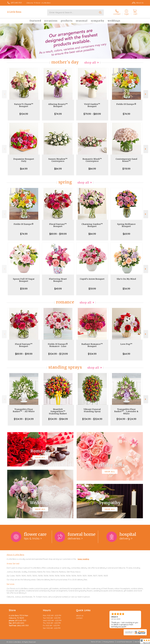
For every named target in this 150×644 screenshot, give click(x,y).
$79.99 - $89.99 (92, 114)
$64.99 (24, 169)
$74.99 (58, 114)
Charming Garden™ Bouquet (92, 225)
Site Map (138, 642)
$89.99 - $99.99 (58, 234)
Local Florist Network (124, 642)
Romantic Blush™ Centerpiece (92, 160)
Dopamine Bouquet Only (24, 160)
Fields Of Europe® (126, 104)
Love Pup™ (126, 344)
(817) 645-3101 (16, 3)
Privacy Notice (109, 642)
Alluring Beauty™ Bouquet (58, 105)
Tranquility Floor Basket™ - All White (24, 410)
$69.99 (126, 234)
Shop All (90, 63)
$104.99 (24, 114)
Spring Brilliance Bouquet (126, 225)
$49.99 (58, 289)
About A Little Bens (15, 555)
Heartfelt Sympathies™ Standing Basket (58, 411)
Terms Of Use (96, 642)
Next (146, 94)
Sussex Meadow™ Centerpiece (58, 160)
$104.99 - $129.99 (58, 354)
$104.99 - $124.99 (24, 419)
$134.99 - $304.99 (92, 419)
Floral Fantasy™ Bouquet (58, 225)
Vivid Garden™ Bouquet (92, 105)
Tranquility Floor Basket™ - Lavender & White (126, 411)
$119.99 (126, 169)
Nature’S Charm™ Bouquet (24, 105)
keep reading (83, 559)
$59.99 (24, 289)
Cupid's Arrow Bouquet (92, 279)
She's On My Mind (126, 279)
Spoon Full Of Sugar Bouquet (24, 280)
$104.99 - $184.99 (58, 419)
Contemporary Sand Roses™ (126, 160)
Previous (4, 94)
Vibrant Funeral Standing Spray (92, 410)
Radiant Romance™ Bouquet (92, 345)
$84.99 (58, 169)
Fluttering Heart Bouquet (58, 280)
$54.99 (126, 289)
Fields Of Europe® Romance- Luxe (58, 345)
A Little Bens (14, 12)
